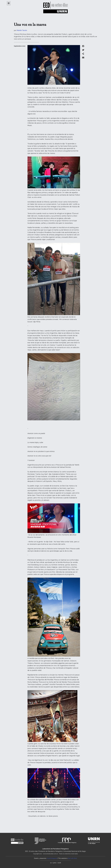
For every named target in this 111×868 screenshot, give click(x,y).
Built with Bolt (72, 858)
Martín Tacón (22, 30)
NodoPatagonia (52, 858)
